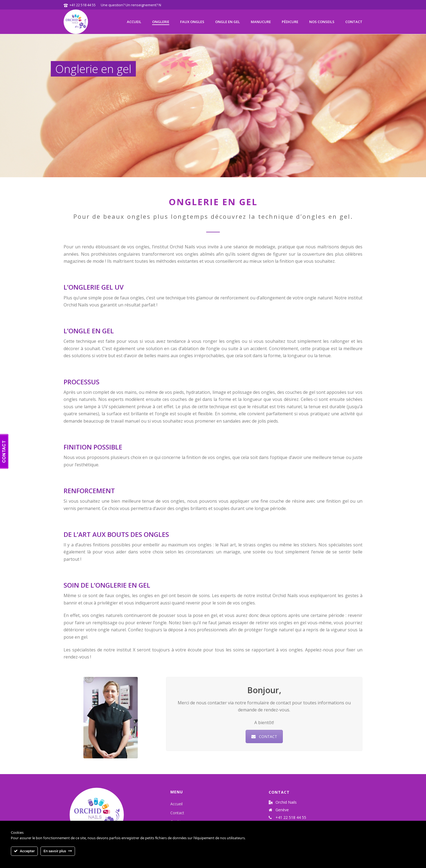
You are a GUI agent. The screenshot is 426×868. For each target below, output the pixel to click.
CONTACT (263, 736)
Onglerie (161, 22)
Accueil (134, 22)
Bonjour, (263, 690)
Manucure (261, 22)
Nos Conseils (322, 22)
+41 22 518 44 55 (83, 5)
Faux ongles (192, 22)
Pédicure (290, 22)
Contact (354, 22)
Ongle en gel (228, 22)
